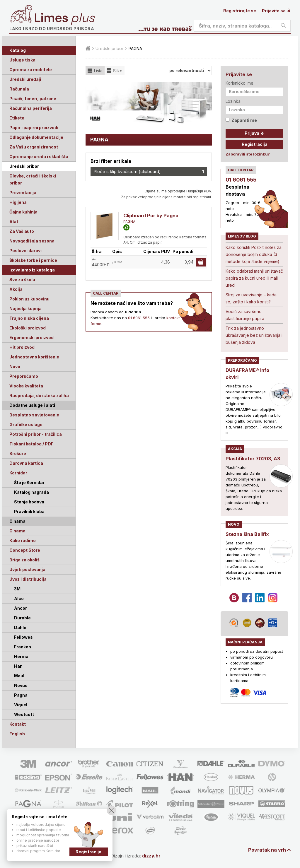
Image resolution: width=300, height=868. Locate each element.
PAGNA (129, 222)
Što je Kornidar (29, 482)
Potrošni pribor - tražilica (36, 434)
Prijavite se (276, 11)
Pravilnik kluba (29, 511)
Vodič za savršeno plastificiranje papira (245, 315)
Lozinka (233, 101)
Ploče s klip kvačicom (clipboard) (149, 172)
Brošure (18, 453)
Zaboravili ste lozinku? (248, 154)
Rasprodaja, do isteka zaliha (39, 395)
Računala (19, 89)
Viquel (21, 705)
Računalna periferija (31, 108)
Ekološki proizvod (28, 328)
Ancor (21, 608)
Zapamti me (241, 120)
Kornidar (18, 473)
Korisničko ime (240, 83)
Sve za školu (22, 280)
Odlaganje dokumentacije (36, 137)
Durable (22, 618)
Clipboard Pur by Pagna (151, 216)
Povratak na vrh (267, 850)
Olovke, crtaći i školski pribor (33, 179)
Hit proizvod (22, 347)
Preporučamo (24, 376)
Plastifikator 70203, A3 (253, 459)
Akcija (16, 289)
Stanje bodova (29, 502)
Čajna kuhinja (23, 212)
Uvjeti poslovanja (27, 569)
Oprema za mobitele (31, 70)
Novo (15, 366)
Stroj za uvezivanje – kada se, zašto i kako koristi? (251, 298)
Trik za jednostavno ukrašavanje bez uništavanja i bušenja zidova (254, 335)
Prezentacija (23, 193)
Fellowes (23, 637)
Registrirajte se (240, 11)
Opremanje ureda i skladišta (39, 157)
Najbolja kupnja (25, 309)
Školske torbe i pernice (33, 260)
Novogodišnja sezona (32, 241)
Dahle (20, 627)
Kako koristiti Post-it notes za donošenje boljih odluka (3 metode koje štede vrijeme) (254, 254)
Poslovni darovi (25, 251)
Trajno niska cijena (29, 318)
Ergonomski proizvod (31, 338)
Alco (19, 598)
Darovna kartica (26, 463)
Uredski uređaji (25, 79)
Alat (14, 222)
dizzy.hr (151, 856)
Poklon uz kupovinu (29, 299)
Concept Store (25, 550)
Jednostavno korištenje (34, 357)
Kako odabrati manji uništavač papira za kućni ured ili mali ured (254, 278)
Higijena (18, 202)
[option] (149, 103)
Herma (21, 656)
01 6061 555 (139, 318)
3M (17, 589)
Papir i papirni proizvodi (34, 128)
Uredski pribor (24, 166)
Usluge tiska (22, 60)
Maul (19, 676)
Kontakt (18, 724)
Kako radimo (23, 540)
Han (18, 666)
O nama (17, 531)
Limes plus (65, 19)
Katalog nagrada (31, 492)
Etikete (17, 118)
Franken (23, 647)
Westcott (24, 714)
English (17, 734)
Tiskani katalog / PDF (31, 444)
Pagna (21, 695)
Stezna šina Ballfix (247, 534)
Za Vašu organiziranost (34, 147)
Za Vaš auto (22, 231)
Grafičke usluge (26, 424)
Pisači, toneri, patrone (33, 99)
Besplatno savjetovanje (34, 415)
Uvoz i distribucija (28, 579)
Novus (21, 685)
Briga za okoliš (24, 560)
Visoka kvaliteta (26, 386)
